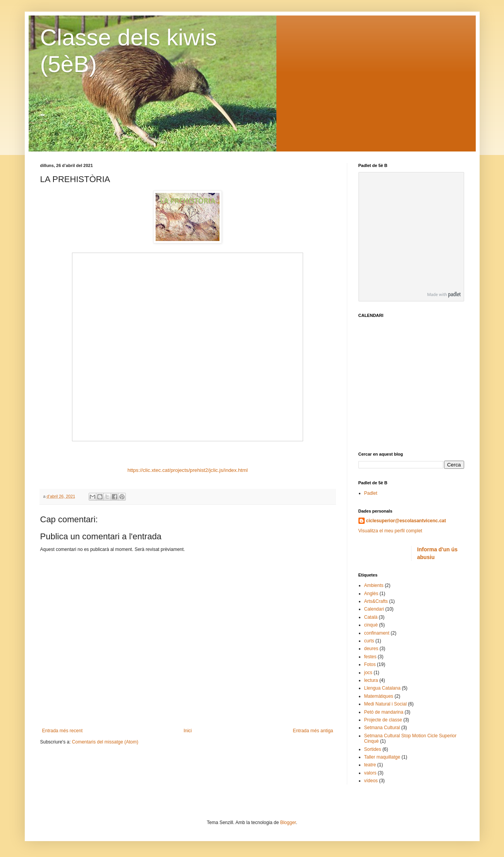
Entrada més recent (63, 731)
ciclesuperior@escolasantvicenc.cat (406, 521)
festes (370, 657)
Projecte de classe (383, 720)
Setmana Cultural (382, 728)
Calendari (374, 609)
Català (371, 617)
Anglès (371, 594)
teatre (370, 765)
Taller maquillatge (382, 757)
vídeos (371, 781)
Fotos (370, 664)
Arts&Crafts (376, 601)
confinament (377, 633)
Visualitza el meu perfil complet (390, 531)
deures (371, 649)
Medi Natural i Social (386, 704)
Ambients (374, 585)
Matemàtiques (379, 696)
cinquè (371, 625)
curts (369, 641)
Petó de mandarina (384, 712)
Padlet (371, 493)
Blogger (288, 823)
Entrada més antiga (313, 731)
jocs (368, 673)
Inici (188, 731)
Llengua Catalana (382, 688)
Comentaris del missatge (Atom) (105, 742)
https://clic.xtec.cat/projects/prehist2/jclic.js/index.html (188, 470)
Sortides (373, 749)
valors (370, 773)
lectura (371, 680)
